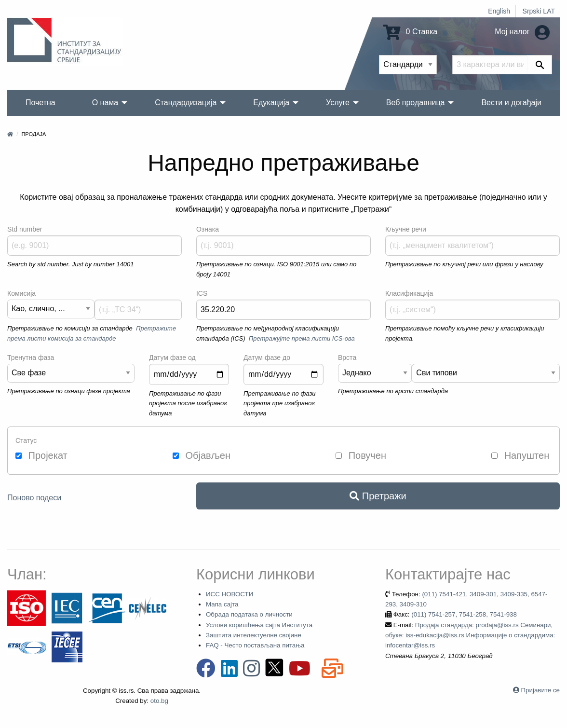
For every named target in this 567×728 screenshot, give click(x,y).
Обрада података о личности (249, 614)
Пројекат (41, 455)
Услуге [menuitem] (338, 103)
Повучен (361, 455)
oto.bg (159, 701)
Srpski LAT (539, 11)
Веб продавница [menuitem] (416, 103)
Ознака (208, 229)
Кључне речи (406, 229)
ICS (202, 293)
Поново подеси (34, 498)
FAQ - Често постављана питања (255, 645)
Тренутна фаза (31, 357)
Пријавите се (540, 690)
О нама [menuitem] (105, 103)
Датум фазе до (267, 357)
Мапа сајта (222, 604)
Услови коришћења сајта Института (259, 625)
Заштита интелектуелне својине (254, 635)
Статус (26, 440)
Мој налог (522, 32)
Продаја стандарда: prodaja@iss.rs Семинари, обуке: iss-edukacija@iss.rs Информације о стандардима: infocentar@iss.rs (470, 635)
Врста (347, 357)
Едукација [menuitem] (271, 103)
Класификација (409, 293)
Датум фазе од (172, 357)
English (499, 11)
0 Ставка (410, 32)
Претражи (378, 496)
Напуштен (520, 455)
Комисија (21, 293)
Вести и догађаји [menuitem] (511, 103)
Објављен (202, 455)
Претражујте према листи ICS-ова (302, 338)
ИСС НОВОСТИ (229, 594)
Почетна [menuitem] (40, 103)
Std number (25, 229)
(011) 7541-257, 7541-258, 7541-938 (464, 614)
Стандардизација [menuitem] (186, 103)
